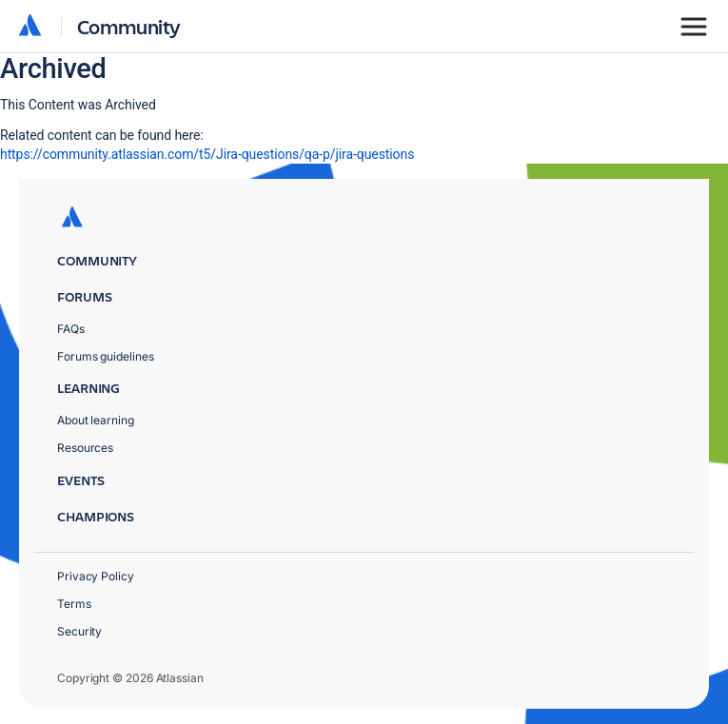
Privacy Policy (96, 576)
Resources (85, 448)
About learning (96, 420)
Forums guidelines (106, 356)
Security (79, 631)
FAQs (71, 329)
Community (129, 26)
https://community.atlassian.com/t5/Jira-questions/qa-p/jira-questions (207, 154)
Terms (74, 604)
